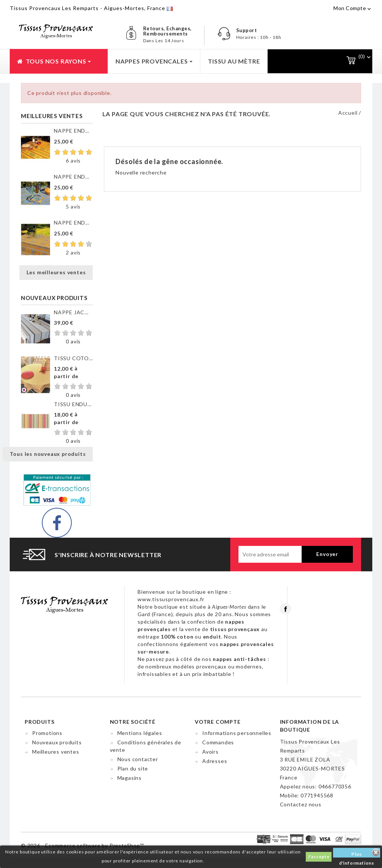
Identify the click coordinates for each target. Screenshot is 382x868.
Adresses (215, 761)
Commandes (218, 742)
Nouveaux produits (57, 742)
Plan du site (133, 768)
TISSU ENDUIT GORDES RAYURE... (73, 404)
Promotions (47, 733)
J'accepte (319, 857)
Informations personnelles (237, 733)
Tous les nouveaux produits (48, 454)
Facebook (285, 609)
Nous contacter (138, 759)
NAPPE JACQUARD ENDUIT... (73, 312)
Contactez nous (301, 804)
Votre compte (218, 722)
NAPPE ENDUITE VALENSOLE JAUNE (73, 223)
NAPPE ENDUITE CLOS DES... (73, 131)
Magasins (130, 778)
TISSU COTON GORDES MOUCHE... (73, 358)
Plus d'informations (357, 854)
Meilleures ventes (56, 752)
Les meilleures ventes (56, 272)
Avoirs (210, 752)
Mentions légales (140, 733)
